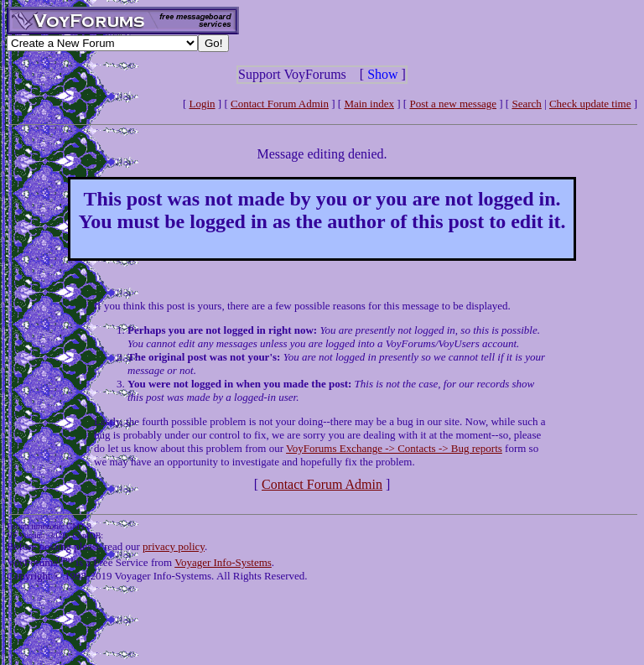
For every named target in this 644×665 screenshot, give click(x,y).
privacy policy (174, 546)
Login (203, 104)
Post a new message (453, 104)
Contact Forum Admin (280, 104)
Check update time (590, 104)
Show (382, 74)
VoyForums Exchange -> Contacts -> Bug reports (394, 448)
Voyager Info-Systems (223, 562)
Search (526, 104)
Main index (369, 104)
